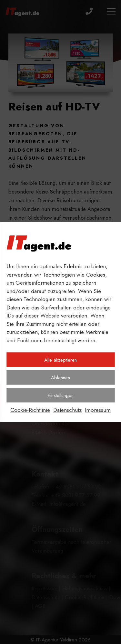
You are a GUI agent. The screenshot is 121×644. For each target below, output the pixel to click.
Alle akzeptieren (60, 360)
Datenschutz (67, 410)
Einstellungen (61, 395)
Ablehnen (60, 377)
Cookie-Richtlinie (30, 410)
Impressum (98, 410)
